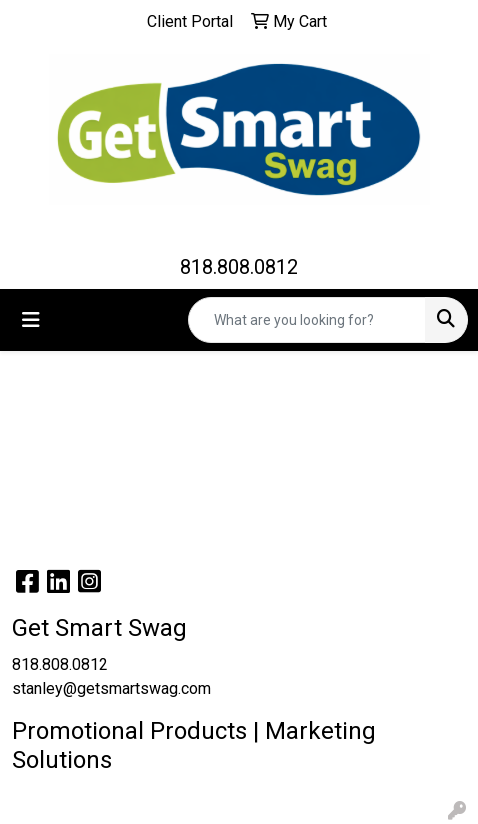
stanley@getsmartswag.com (111, 688)
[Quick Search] (307, 320)
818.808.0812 (239, 267)
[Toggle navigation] (31, 320)
